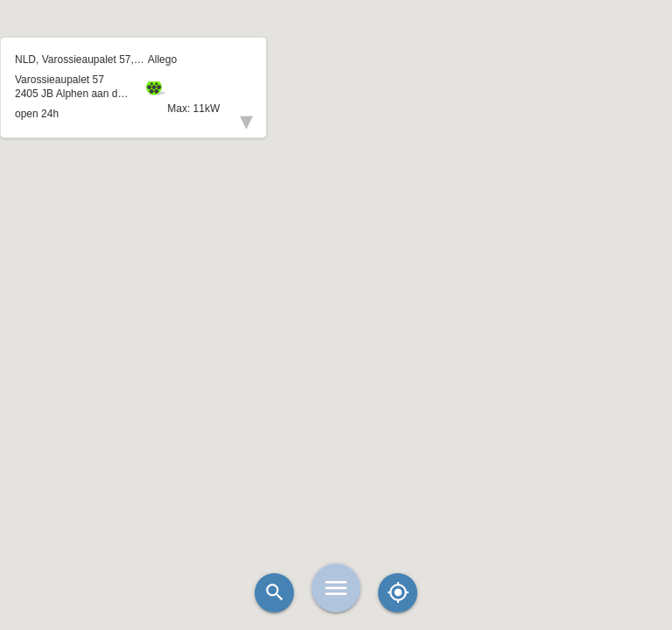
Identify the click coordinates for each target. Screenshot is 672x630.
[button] (336, 271)
